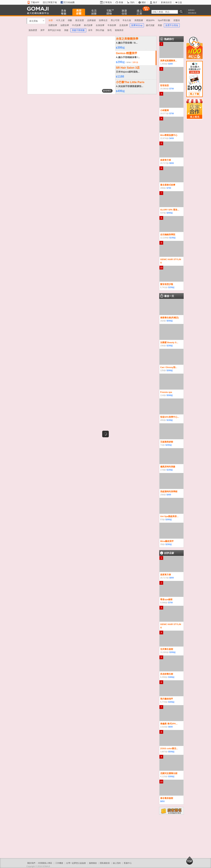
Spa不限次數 (164, 20)
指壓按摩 (53, 25)
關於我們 (31, 863)
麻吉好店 (167, 2)
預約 (132, 2)
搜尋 (182, 12)
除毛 (110, 30)
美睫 (66, 30)
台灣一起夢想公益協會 (76, 863)
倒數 (70, 20)
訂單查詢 (107, 2)
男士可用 (115, 20)
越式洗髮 (150, 25)
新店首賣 (80, 20)
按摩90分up (137, 25)
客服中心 (128, 863)
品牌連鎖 (91, 20)
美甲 (43, 30)
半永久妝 (127, 20)
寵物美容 (119, 30)
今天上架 (60, 20)
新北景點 (34, 21)
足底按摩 (124, 25)
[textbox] (165, 12)
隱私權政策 (192, 13)
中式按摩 (76, 25)
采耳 (90, 30)
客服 (121, 2)
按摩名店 (103, 20)
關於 (144, 2)
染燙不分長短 (172, 25)
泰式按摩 (88, 25)
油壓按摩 (65, 25)
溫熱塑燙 (33, 30)
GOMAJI (39, 10)
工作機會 (59, 863)
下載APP (35, 2)
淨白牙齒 (100, 30)
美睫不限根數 (78, 30)
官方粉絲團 (69, 2)
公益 (180, 2)
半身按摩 (112, 25)
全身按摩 (100, 25)
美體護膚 (139, 20)
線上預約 (117, 863)
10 (161, 268)
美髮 (160, 25)
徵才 (155, 2)
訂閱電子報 (52, 2)
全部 (51, 20)
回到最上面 (190, 860)
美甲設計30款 (54, 30)
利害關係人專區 (45, 863)
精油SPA (150, 20)
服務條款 (191, 10)
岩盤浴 (177, 20)
